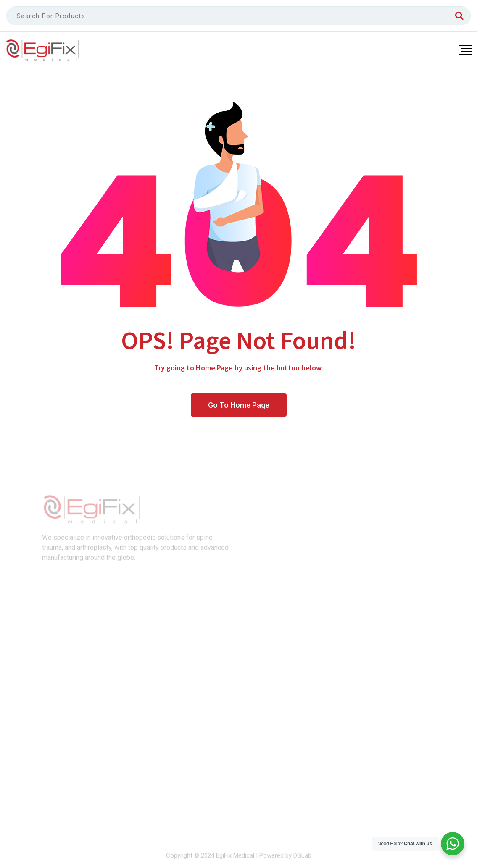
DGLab (302, 858)
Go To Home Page (239, 405)
